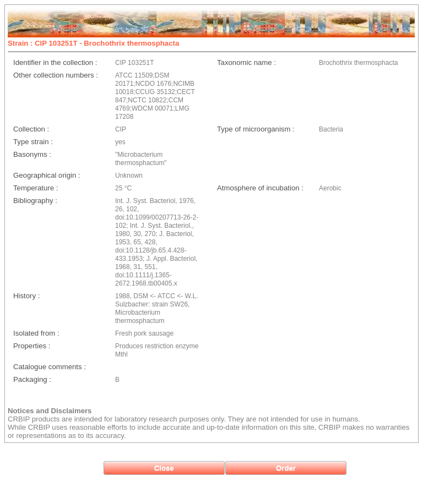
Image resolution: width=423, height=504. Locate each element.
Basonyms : (32, 154)
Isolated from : (36, 333)
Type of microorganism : (256, 129)
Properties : (32, 346)
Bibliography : (35, 201)
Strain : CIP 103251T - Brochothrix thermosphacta (93, 43)
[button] (164, 468)
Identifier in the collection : (55, 62)
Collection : (31, 129)
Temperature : (36, 188)
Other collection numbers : (56, 75)
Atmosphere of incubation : (260, 188)
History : (26, 296)
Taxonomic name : (246, 62)
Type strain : (33, 142)
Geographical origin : (47, 175)
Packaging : (32, 379)
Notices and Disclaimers (50, 411)
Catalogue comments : (50, 367)
